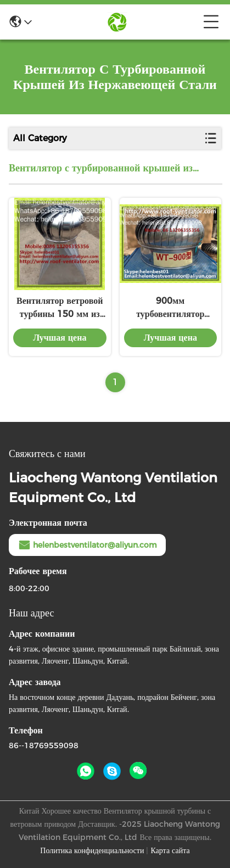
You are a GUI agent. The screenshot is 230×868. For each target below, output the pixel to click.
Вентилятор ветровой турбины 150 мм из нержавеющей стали (60, 308)
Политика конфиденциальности (92, 850)
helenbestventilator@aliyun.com (87, 545)
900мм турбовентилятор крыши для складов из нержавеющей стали (170, 308)
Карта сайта (170, 850)
